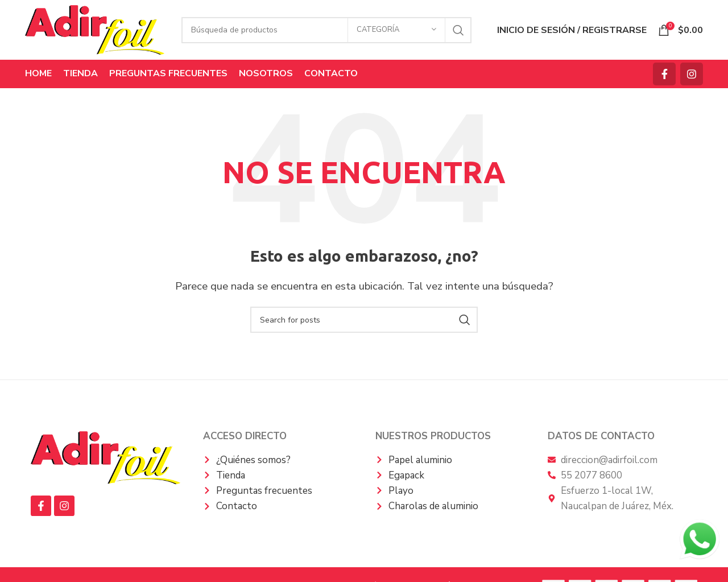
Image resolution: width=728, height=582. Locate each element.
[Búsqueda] (326, 30)
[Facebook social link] (664, 74)
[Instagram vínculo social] (692, 74)
